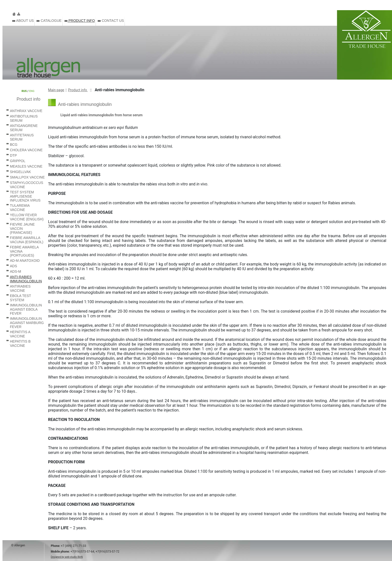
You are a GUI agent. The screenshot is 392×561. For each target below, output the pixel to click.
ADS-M (15, 271)
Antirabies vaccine (20, 288)
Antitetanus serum (22, 137)
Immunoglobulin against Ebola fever (26, 309)
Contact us (111, 21)
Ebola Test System (20, 298)
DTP (13, 155)
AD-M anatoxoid (25, 261)
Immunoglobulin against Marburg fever (27, 323)
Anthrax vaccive (26, 111)
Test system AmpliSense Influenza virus (25, 196)
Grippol (18, 161)
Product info (80, 21)
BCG (14, 145)
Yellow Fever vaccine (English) (27, 217)
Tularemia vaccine (20, 208)
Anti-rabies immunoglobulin (26, 279)
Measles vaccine (26, 166)
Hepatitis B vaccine (20, 343)
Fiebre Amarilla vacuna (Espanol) (27, 240)
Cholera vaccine (26, 150)
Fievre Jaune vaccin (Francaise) (22, 228)
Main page (56, 90)
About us (23, 21)
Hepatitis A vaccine (20, 334)
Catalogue (49, 21)
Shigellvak (20, 172)
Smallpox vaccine (27, 177)
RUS (24, 91)
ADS (13, 266)
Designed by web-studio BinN (67, 557)
